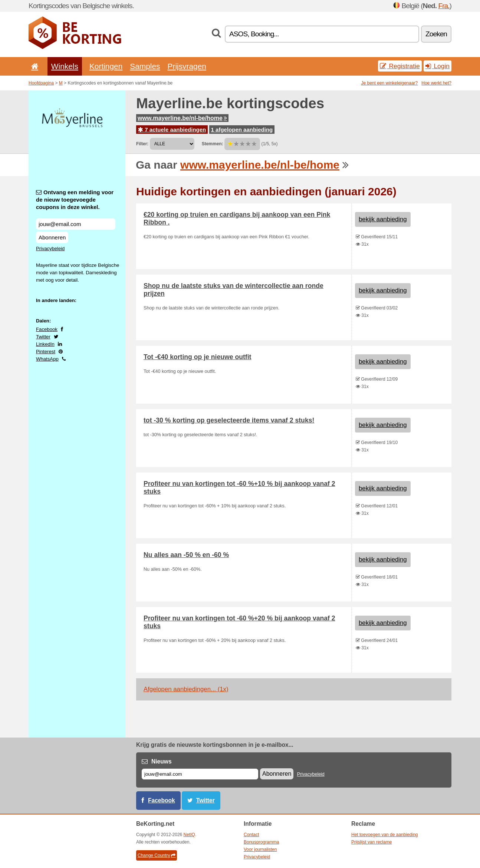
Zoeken (436, 34)
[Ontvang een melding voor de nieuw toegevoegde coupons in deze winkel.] (76, 224)
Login (438, 66)
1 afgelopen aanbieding (242, 130)
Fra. (444, 6)
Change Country (157, 855)
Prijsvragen (187, 66)
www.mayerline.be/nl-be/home (182, 118)
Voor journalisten (260, 849)
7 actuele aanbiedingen (172, 130)
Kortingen (106, 66)
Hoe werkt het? (436, 83)
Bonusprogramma (261, 842)
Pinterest (46, 352)
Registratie (400, 66)
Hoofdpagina (41, 83)
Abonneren (52, 237)
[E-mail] (200, 774)
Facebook (47, 329)
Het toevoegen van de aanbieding (384, 835)
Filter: (142, 144)
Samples (145, 66)
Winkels (65, 66)
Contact (251, 835)
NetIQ (189, 835)
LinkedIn (45, 344)
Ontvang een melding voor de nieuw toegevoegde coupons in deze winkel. (75, 200)
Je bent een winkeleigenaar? (390, 83)
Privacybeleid (50, 249)
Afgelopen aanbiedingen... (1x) (186, 689)
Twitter (43, 337)
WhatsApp (47, 359)
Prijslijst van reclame (371, 842)
